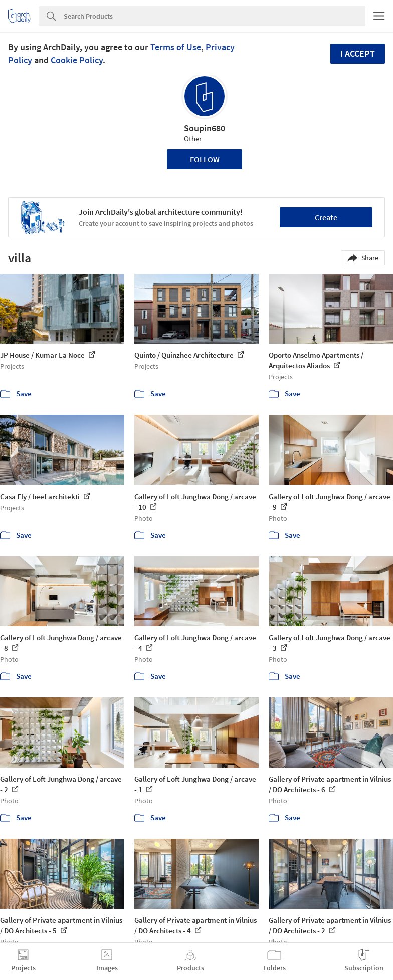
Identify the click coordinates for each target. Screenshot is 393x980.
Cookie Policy (77, 60)
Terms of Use (176, 47)
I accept (358, 53)
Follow (205, 159)
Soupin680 (205, 128)
